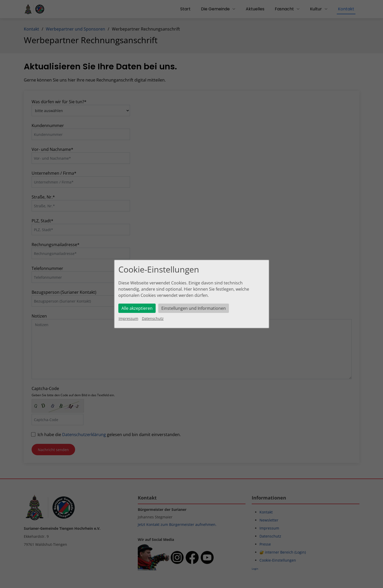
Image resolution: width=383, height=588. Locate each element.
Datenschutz (153, 318)
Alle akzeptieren (137, 308)
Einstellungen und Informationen (194, 308)
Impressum (128, 318)
